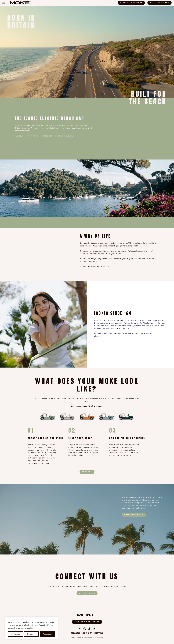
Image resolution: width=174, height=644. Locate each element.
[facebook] (80, 629)
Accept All (47, 634)
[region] (31, 628)
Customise (16, 634)
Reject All (31, 634)
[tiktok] (89, 629)
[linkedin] (94, 629)
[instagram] (85, 629)
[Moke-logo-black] (20, 2)
